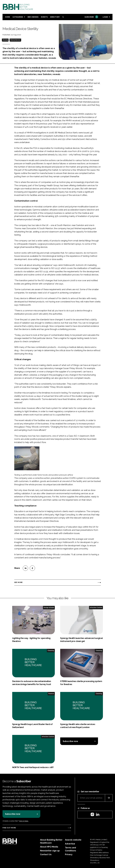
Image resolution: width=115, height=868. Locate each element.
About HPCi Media (49, 847)
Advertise (70, 844)
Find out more (9, 828)
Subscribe (91, 17)
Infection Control (96, 607)
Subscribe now (70, 741)
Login (105, 17)
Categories (18, 17)
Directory (55, 17)
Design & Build (49, 607)
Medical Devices (15, 40)
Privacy (69, 854)
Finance (51, 694)
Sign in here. (24, 821)
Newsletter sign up (50, 851)
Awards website (73, 840)
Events (44, 17)
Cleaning (5, 40)
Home (7, 17)
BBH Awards (33, 17)
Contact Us (46, 854)
